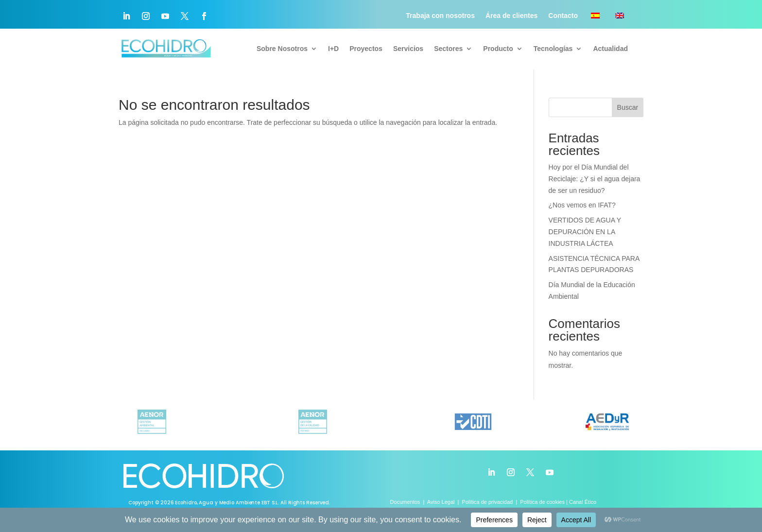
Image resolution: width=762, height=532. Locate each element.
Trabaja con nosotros (440, 16)
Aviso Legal (441, 502)
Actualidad (610, 49)
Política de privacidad (488, 502)
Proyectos (366, 49)
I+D (333, 49)
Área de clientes (511, 16)
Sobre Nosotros (282, 49)
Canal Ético (583, 502)
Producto (498, 49)
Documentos (406, 502)
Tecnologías (553, 49)
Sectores (448, 49)
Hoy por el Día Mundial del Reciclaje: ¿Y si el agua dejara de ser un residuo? (595, 179)
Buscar (628, 107)
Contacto (563, 16)
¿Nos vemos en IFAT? (582, 205)
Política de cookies (542, 502)
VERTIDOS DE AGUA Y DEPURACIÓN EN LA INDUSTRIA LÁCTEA (585, 232)
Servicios (408, 49)
